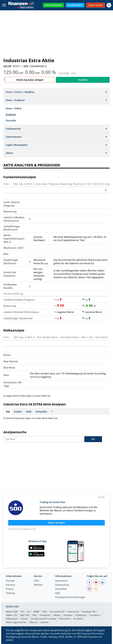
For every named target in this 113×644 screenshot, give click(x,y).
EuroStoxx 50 (57, 612)
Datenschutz (62, 585)
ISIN (26, 66)
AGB (58, 593)
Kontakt (10, 581)
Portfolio (78, 619)
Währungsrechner (16, 622)
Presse (10, 589)
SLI (28, 612)
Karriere (10, 585)
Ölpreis (33, 622)
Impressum (62, 581)
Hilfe (36, 581)
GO (93, 439)
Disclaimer (61, 589)
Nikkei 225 (11, 615)
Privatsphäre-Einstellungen (70, 597)
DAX (45, 612)
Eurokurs (95, 615)
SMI (34, 615)
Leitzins (44, 622)
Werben (38, 585)
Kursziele (11, 120)
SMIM (36, 612)
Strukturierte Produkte (43, 619)
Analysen (11, 114)
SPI (22, 612)
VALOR (7, 66)
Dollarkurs (81, 615)
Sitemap (10, 593)
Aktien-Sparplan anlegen (30, 80)
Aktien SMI (12, 612)
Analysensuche (15, 432)
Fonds (24, 619)
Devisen (68, 615)
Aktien (57, 615)
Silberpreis (12, 619)
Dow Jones (73, 612)
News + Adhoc (14, 108)
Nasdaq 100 (89, 612)
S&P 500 (25, 615)
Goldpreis (45, 615)
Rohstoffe (65, 619)
